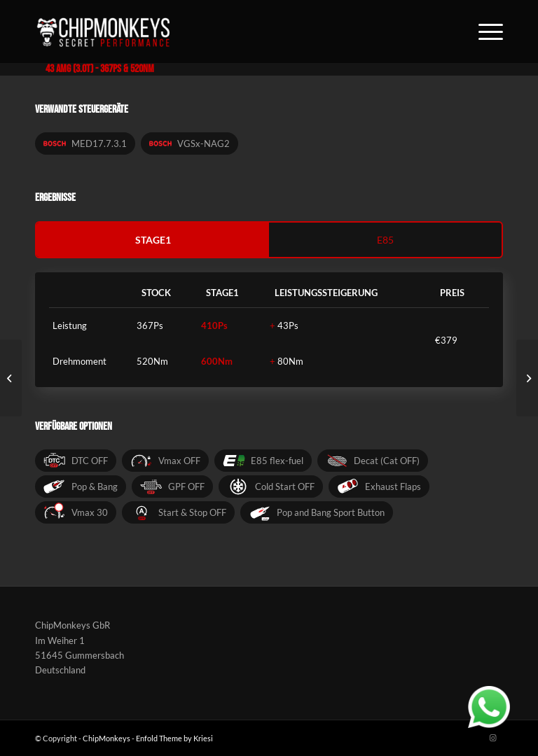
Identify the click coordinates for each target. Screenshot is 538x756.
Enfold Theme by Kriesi (174, 738)
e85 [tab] (385, 240)
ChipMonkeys (106, 738)
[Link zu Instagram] (492, 738)
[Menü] (484, 31)
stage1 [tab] (153, 240)
